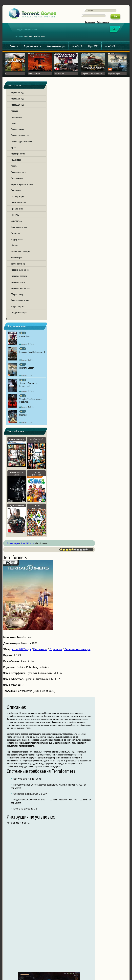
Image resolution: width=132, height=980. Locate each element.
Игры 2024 (110, 51)
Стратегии (15, 239)
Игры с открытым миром (22, 190)
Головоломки (17, 123)
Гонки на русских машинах (23, 147)
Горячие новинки (32, 51)
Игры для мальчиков (20, 294)
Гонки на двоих (17, 135)
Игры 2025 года (18, 105)
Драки (14, 153)
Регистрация (90, 25)
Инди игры (16, 166)
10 (118, 100)
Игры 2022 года (69, 199)
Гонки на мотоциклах (20, 141)
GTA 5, (28, 41)
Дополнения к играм (20, 306)
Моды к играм (17, 312)
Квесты (14, 172)
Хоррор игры (17, 245)
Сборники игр (17, 300)
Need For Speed (42, 41)
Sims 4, (33, 41)
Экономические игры (20, 257)
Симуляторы (17, 227)
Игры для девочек (19, 282)
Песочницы (16, 196)
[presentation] (80, 920)
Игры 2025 (93, 51)
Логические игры (18, 178)
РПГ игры (15, 221)
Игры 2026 (77, 51)
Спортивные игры (19, 233)
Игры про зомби (18, 160)
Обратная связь (39, 960)
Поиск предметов (19, 208)
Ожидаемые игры (56, 51)
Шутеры (14, 251)
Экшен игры (16, 264)
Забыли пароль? (103, 25)
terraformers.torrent (99, 683)
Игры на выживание (20, 276)
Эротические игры (19, 270)
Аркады (14, 117)
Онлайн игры (17, 184)
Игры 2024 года (18, 111)
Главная (14, 51)
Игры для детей (18, 288)
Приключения (17, 215)
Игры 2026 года (18, 98)
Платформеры (17, 202)
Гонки (13, 129)
